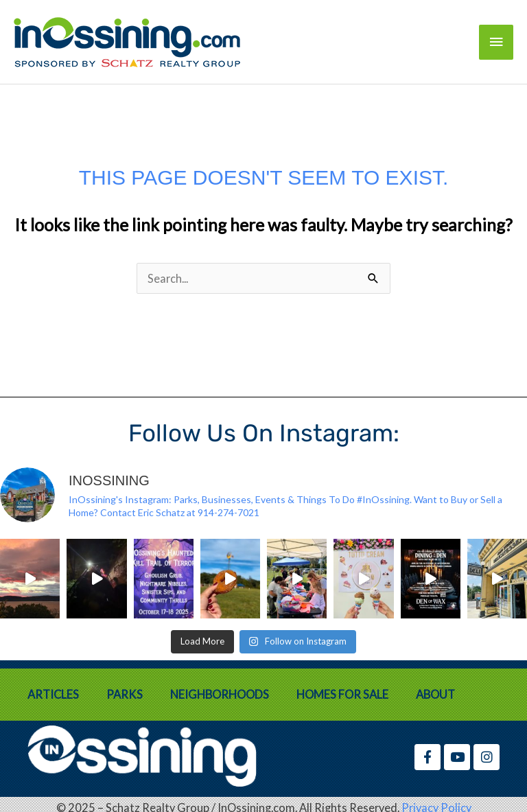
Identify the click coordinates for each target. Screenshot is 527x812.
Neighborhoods (220, 694)
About (435, 694)
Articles (53, 694)
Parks (125, 694)
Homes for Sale (342, 694)
